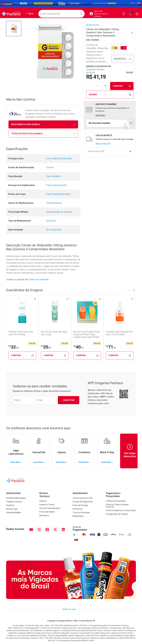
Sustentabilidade (14, 512)
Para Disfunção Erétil (56, 185)
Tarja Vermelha (53, 176)
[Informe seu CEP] (106, 151)
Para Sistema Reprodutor (58, 194)
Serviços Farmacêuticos (50, 508)
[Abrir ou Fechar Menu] (29, 14)
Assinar (110, 95)
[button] (14, 28)
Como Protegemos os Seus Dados (121, 510)
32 (13, 347)
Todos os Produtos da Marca (43, 134)
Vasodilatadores (54, 203)
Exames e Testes (47, 505)
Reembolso (78, 509)
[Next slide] (134, 290)
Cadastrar (69, 400)
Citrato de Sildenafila (39, 280)
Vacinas (43, 501)
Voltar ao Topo (71, 609)
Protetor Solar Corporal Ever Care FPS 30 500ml (119, 333)
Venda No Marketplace (16, 498)
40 (78, 347)
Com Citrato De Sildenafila (59, 159)
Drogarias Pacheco (95, 70)
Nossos (54, 495)
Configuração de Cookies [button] (117, 514)
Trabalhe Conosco (14, 502)
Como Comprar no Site (83, 498)
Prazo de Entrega (80, 505)
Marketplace (78, 516)
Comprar (122, 86)
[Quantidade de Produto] (98, 86)
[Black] (71, 4)
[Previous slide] (129, 290)
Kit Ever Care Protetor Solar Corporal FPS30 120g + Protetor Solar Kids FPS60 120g (87, 334)
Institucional (13, 493)
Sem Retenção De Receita (59, 212)
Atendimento (80, 493)
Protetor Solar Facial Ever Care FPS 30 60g (21, 333)
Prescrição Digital (47, 512)
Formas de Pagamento (83, 502)
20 (46, 347)
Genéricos (51, 221)
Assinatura (44, 515)
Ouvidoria (10, 505)
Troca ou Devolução (81, 512)
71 (111, 347)
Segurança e (121, 495)
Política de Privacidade (116, 501)
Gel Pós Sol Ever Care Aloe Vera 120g (54, 333)
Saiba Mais (100, 115)
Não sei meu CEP (103, 143)
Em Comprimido (54, 230)
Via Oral (50, 167)
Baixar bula (123, 59)
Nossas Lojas (12, 509)
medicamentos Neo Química (43, 125)
